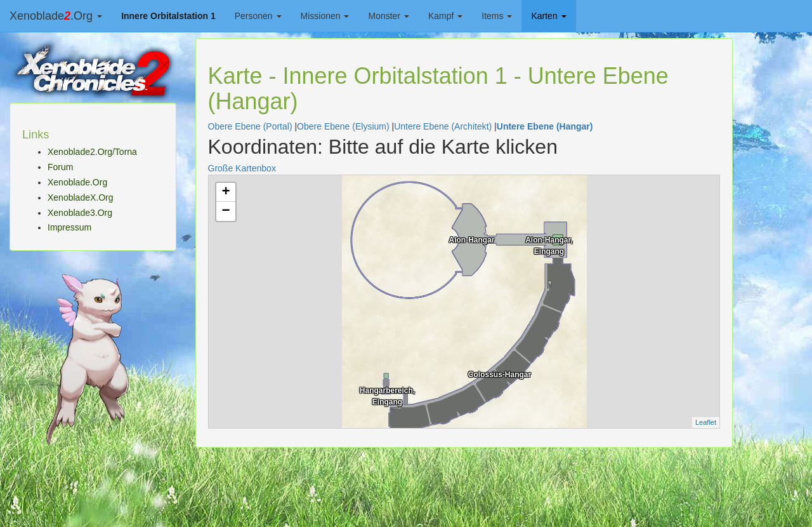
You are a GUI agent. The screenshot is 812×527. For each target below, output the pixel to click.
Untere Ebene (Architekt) (443, 126)
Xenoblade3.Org (80, 213)
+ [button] (226, 192)
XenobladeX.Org (81, 197)
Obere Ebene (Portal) (250, 126)
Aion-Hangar (472, 240)
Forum (60, 167)
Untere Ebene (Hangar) (545, 126)
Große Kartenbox (242, 168)
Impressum (69, 227)
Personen (258, 16)
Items (497, 16)
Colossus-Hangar (500, 375)
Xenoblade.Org (56, 16)
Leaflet (706, 422)
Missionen (325, 16)
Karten (548, 16)
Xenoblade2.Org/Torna (92, 152)
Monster (388, 16)
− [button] (226, 211)
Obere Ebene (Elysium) (343, 126)
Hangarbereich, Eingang (387, 395)
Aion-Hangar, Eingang (549, 244)
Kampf (445, 16)
